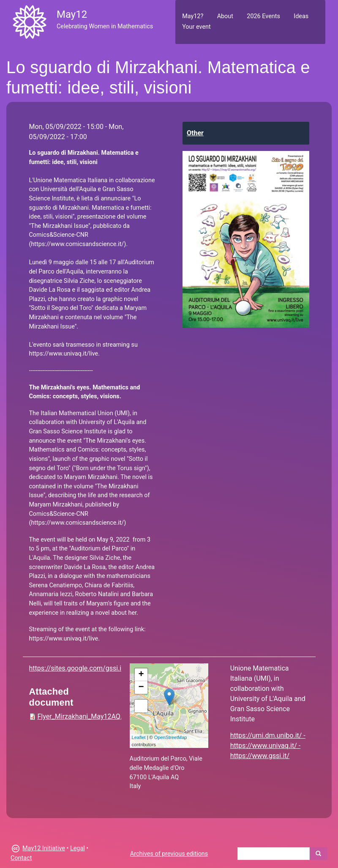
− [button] (141, 687)
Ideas (301, 16)
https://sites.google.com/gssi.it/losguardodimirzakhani (112, 668)
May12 (72, 14)
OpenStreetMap (171, 737)
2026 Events (263, 16)
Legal (78, 848)
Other (195, 133)
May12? (193, 16)
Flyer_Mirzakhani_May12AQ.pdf (85, 716)
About (225, 16)
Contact (21, 858)
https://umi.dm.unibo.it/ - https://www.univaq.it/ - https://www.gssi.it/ (268, 746)
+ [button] (141, 675)
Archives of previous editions (169, 854)
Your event (196, 27)
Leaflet (139, 737)
